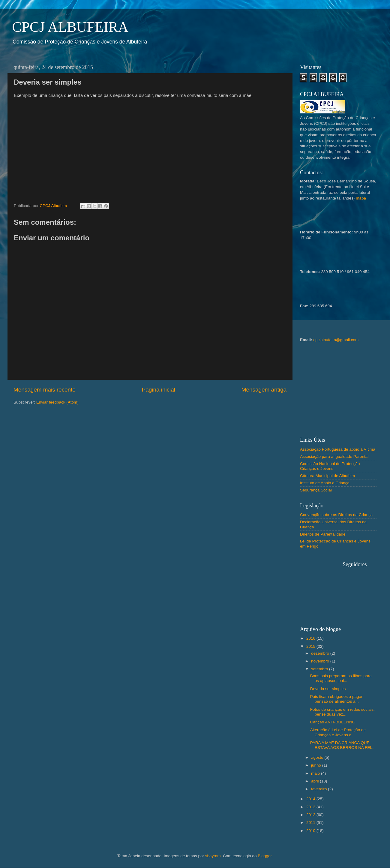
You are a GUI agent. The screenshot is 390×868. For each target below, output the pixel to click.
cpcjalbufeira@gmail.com (336, 340)
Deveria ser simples (328, 689)
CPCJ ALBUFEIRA (70, 27)
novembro (321, 661)
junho (317, 765)
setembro (320, 669)
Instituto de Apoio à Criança (325, 483)
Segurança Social (316, 490)
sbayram (213, 856)
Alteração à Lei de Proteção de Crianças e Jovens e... (338, 732)
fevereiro (319, 789)
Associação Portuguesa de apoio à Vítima (338, 449)
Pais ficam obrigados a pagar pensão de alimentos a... (336, 699)
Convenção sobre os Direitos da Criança (336, 515)
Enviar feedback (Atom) (57, 402)
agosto (318, 757)
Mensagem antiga (264, 390)
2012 (311, 815)
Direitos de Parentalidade (323, 534)
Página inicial (159, 390)
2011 (311, 823)
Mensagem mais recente (45, 390)
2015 (311, 646)
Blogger (265, 856)
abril (315, 781)
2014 (311, 799)
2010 (311, 831)
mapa (361, 198)
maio (316, 773)
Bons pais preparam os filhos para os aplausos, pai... (341, 678)
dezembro (321, 653)
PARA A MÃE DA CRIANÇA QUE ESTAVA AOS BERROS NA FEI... (342, 745)
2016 (311, 638)
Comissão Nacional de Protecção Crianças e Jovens (330, 466)
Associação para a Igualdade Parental (334, 457)
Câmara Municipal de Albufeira (328, 476)
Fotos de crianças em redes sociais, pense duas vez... (342, 712)
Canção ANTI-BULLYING (333, 722)
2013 (311, 807)
